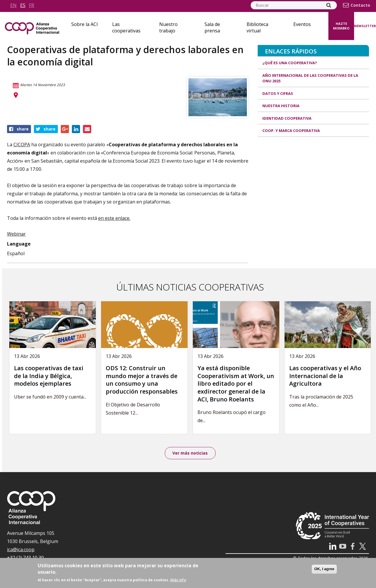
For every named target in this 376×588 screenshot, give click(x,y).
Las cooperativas (126, 27)
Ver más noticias (190, 453)
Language (19, 244)
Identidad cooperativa (287, 118)
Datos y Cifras (278, 93)
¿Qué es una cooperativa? (290, 63)
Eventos (302, 24)
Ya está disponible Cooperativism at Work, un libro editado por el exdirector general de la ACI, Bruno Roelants (236, 383)
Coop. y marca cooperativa (291, 131)
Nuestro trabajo (168, 27)
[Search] (329, 5)
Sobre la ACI (85, 24)
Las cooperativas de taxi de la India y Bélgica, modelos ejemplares (49, 376)
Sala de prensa (212, 27)
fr (32, 5)
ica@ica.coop (21, 550)
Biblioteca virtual (257, 27)
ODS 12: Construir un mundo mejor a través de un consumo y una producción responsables (142, 380)
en (13, 5)
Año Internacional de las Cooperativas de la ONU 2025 (310, 78)
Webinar (16, 234)
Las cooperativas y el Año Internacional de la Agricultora (325, 376)
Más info (178, 580)
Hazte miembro (341, 26)
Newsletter (365, 26)
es (23, 5)
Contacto (360, 5)
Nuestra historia (281, 106)
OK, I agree (324, 569)
